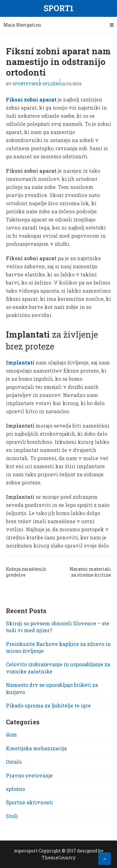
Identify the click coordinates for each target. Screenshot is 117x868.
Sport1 (59, 8)
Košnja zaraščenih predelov (26, 572)
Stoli (12, 816)
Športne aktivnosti (29, 802)
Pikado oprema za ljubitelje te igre (48, 705)
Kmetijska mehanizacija (36, 748)
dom (11, 734)
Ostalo (14, 762)
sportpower (27, 84)
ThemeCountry (59, 858)
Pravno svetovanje (29, 775)
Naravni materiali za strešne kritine (90, 572)
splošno (52, 84)
